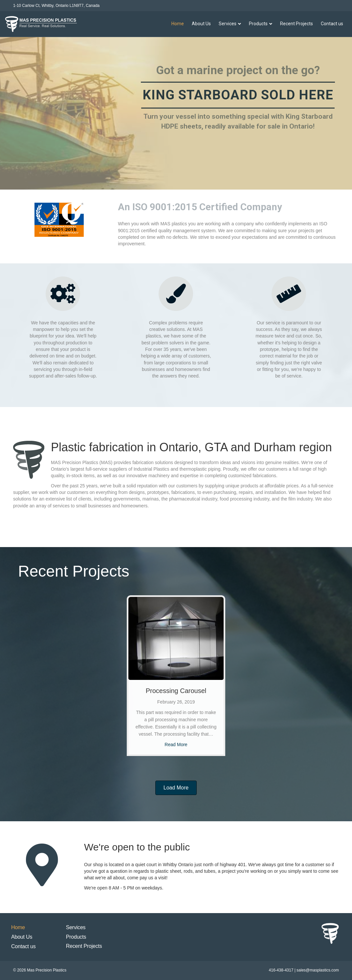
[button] (176, 788)
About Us (201, 24)
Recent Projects (297, 24)
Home (178, 24)
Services (228, 24)
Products (258, 24)
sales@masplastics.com (318, 970)
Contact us (332, 24)
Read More (176, 745)
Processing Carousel (176, 691)
